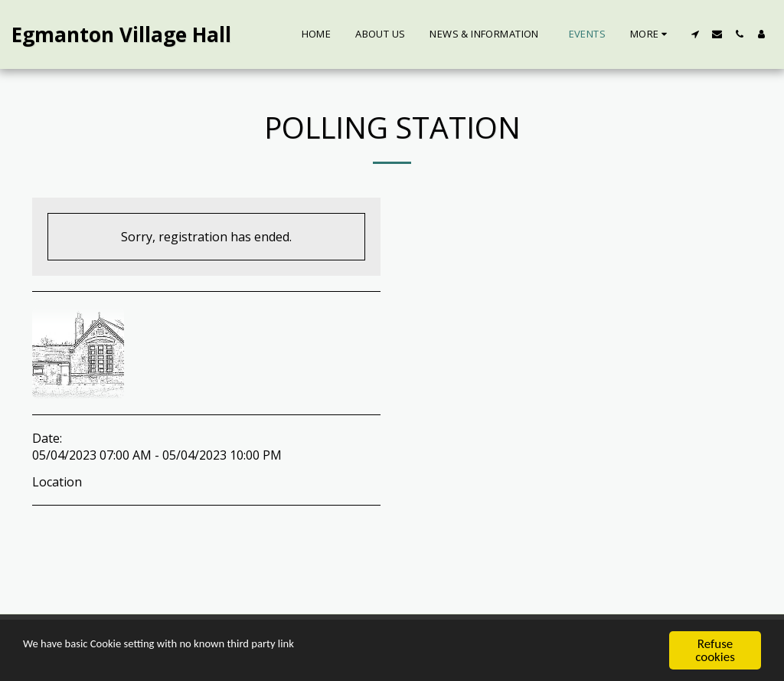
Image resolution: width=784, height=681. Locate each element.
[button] (695, 34)
